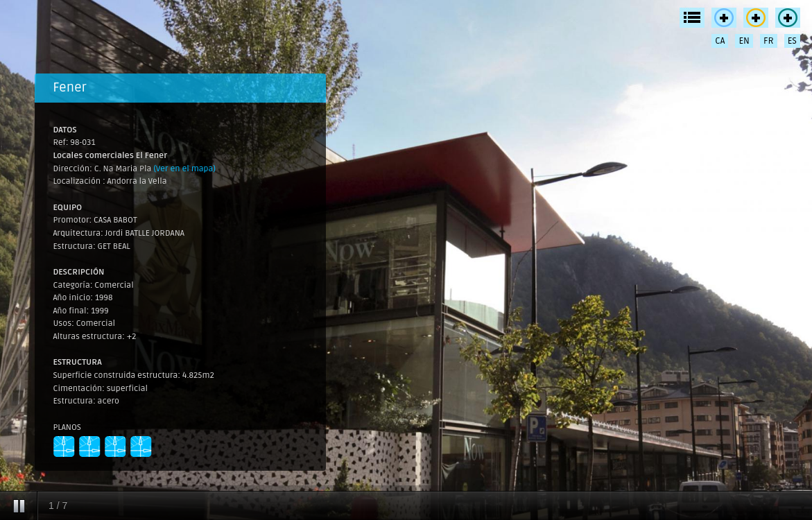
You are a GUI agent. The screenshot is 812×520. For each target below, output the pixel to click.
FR (769, 41)
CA (720, 41)
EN (744, 41)
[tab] (180, 88)
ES (792, 41)
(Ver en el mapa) (184, 169)
